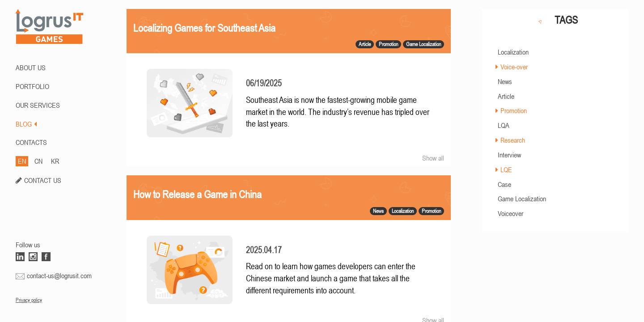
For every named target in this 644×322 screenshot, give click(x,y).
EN (22, 161)
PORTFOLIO (32, 86)
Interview (509, 155)
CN (38, 161)
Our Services (38, 105)
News (505, 81)
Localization (513, 52)
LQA (504, 125)
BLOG (26, 124)
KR (55, 161)
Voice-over (514, 67)
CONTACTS (31, 142)
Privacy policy (29, 300)
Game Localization (522, 199)
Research (513, 140)
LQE (506, 169)
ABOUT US (31, 68)
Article (506, 96)
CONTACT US (43, 180)
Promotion (514, 110)
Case (504, 184)
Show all (433, 158)
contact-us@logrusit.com (59, 275)
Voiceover (511, 213)
